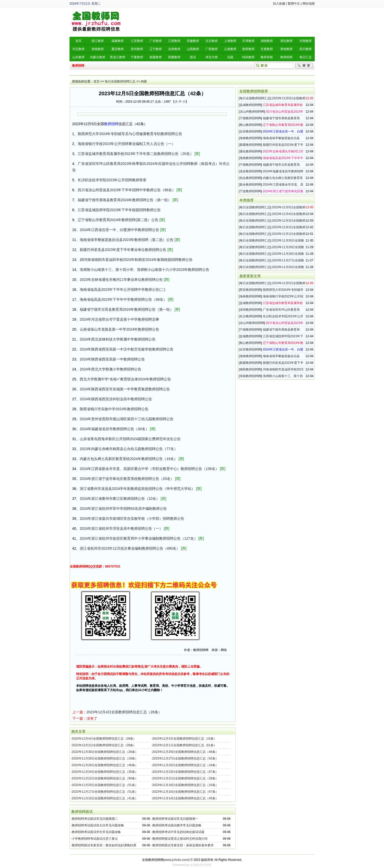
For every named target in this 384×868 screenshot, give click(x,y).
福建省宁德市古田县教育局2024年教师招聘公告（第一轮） (127, 309)
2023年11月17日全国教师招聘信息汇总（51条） (105, 792)
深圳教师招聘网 (250, 310)
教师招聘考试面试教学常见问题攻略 (177, 825)
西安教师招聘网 (250, 290)
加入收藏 (279, 4)
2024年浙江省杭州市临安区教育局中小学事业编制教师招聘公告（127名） (139, 538)
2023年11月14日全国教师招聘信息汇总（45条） (185, 798)
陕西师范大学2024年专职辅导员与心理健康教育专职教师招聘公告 (130, 134)
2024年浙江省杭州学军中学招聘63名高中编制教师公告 (123, 509)
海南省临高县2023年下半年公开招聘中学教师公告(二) (122, 290)
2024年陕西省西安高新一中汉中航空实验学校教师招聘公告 (127, 349)
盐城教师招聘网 (250, 105)
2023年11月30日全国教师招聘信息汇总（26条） (105, 752)
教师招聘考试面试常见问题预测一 (175, 819)
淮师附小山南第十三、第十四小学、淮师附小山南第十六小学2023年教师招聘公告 (144, 270)
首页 (97, 81)
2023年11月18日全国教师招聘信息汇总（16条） (185, 785)
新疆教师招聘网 (250, 145)
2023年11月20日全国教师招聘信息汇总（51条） (105, 785)
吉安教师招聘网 (250, 131)
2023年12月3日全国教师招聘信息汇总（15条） (184, 739)
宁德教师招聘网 (250, 118)
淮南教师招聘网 (250, 376)
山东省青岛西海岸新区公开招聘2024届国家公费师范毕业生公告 (130, 439)
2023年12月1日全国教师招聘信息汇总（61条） (184, 745)
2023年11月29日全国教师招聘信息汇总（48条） (185, 752)
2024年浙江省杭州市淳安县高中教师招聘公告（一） (121, 528)
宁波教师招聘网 (250, 191)
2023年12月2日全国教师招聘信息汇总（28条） (104, 745)
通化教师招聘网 (250, 151)
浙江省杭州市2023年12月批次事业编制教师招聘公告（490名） (130, 548)
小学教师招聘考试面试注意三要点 (95, 839)
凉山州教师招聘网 (252, 112)
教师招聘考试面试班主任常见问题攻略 (98, 825)
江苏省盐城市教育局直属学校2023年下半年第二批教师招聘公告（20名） (136, 154)
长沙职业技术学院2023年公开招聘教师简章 (112, 180)
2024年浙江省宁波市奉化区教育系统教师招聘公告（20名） (127, 479)
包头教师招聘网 (250, 178)
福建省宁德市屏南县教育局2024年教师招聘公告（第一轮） (125, 200)
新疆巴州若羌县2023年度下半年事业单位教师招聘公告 (123, 250)
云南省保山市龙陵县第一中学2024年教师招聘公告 (119, 329)
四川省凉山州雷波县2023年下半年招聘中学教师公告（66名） (127, 190)
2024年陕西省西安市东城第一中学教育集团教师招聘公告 (125, 389)
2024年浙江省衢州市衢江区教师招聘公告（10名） (120, 499)
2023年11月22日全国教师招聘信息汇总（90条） (105, 778)
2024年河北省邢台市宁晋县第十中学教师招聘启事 (119, 319)
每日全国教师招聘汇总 (120, 81)
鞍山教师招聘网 (250, 125)
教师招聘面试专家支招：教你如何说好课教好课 (104, 845)
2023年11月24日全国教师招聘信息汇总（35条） (105, 772)
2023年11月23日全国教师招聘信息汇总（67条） (185, 772)
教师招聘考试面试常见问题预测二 (95, 819)
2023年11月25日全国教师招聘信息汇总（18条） (185, 765)
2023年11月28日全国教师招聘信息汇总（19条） (105, 758)
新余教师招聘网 (250, 185)
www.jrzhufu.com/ (177, 860)
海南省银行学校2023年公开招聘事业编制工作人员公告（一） (126, 144)
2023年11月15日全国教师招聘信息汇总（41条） (105, 798)
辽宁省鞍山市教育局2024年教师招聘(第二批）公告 (118, 220)
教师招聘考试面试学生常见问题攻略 (96, 832)
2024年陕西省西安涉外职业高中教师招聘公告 (116, 399)
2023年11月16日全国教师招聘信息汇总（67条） (185, 792)
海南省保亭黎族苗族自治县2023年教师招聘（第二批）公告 (127, 240)
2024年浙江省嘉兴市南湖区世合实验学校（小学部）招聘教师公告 (132, 519)
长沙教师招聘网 (250, 316)
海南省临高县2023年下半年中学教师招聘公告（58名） (123, 299)
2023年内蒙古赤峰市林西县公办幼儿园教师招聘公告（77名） (129, 449)
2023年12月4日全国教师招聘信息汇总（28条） (124, 712)
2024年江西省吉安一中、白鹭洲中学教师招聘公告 (119, 230)
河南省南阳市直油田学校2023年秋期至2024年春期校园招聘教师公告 (138, 260)
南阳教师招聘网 (250, 369)
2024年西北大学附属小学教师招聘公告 (110, 369)
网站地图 (309, 4)
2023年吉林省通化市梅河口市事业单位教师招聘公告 (121, 280)
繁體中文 (294, 4)
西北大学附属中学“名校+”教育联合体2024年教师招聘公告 (125, 379)
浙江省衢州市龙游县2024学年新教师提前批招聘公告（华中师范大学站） (137, 489)
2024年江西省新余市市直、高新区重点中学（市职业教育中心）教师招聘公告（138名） (149, 469)
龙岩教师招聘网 (250, 171)
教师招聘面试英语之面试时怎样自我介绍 (180, 839)
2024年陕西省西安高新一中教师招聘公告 (112, 359)
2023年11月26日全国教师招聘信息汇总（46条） (105, 765)
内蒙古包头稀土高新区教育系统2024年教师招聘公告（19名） (129, 459)
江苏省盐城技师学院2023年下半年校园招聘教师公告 (119, 210)
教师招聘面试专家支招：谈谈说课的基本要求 (183, 845)
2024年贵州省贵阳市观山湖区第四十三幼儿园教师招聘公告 (127, 419)
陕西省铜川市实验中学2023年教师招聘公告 (114, 409)
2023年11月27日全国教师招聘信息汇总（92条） (185, 758)
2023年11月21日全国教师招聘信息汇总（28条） (185, 778)
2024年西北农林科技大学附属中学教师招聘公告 (118, 339)
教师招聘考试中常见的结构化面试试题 (178, 832)
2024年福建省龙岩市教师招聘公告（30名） (114, 429)
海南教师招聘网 (250, 138)
